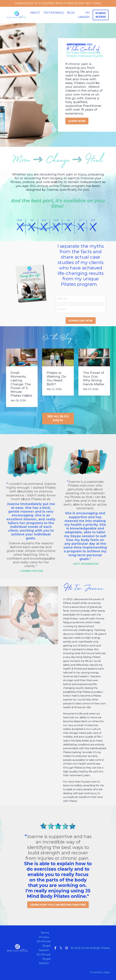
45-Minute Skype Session (44, 946)
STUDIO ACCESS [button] (101, 15)
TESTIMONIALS (54, 13)
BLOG (71, 13)
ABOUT (35, 13)
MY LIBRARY (84, 15)
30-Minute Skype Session (43, 959)
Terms (45, 933)
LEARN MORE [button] (77, 121)
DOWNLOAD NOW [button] (81, 321)
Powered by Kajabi (100, 972)
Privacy (44, 937)
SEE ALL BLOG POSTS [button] (58, 418)
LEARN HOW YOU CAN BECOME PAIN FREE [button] (58, 905)
